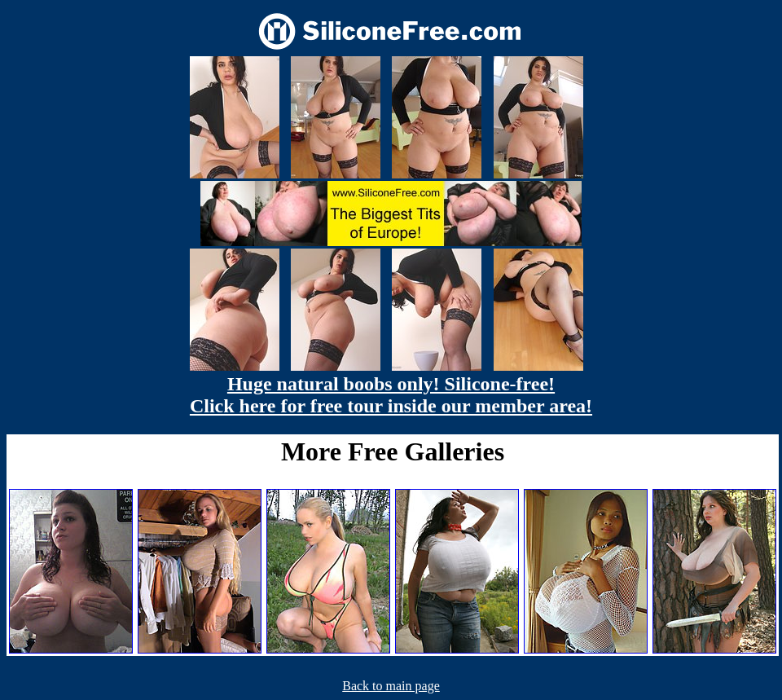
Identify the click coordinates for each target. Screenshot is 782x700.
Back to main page (391, 686)
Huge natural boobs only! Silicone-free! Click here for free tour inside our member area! (391, 395)
